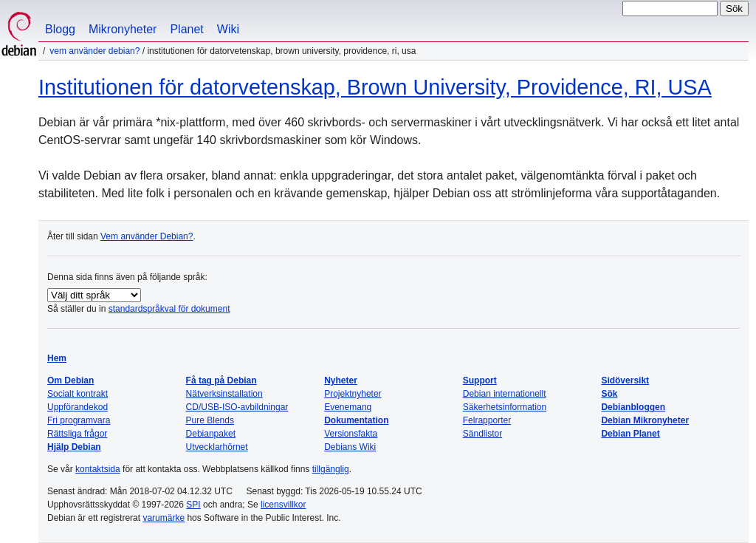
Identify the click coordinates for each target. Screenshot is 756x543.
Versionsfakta (351, 434)
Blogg (60, 29)
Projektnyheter (353, 394)
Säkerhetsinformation (505, 407)
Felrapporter (487, 420)
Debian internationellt (505, 394)
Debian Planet (630, 434)
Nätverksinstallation (224, 394)
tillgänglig (331, 469)
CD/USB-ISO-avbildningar (237, 407)
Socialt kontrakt (78, 394)
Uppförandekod (78, 407)
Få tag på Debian (221, 380)
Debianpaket (211, 434)
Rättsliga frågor (77, 434)
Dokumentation (356, 420)
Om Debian (71, 380)
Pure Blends (210, 420)
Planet (186, 29)
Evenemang (348, 407)
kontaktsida (98, 469)
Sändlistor (482, 434)
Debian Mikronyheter (645, 420)
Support (480, 380)
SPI (193, 505)
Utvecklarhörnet (217, 447)
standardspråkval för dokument (169, 309)
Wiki (228, 29)
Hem (57, 358)
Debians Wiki (350, 447)
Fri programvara (79, 420)
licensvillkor (283, 505)
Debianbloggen (633, 407)
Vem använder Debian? (94, 51)
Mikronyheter (123, 29)
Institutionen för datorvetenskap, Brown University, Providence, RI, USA (375, 87)
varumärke (164, 518)
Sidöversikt (625, 380)
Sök (609, 394)
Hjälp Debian (74, 447)
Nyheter (341, 380)
